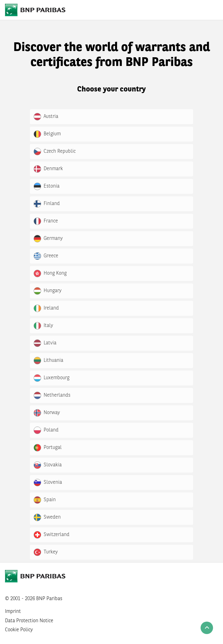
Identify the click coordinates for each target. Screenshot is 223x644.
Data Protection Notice (29, 621)
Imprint (13, 612)
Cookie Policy (19, 630)
